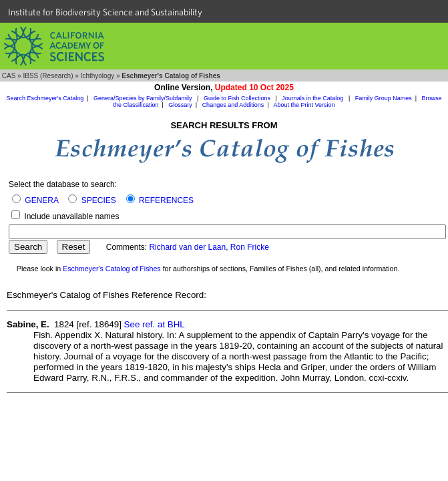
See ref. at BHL (155, 324)
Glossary (180, 105)
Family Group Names (384, 98)
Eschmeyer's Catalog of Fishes (112, 269)
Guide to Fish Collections (238, 98)
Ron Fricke (250, 247)
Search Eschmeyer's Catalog (45, 98)
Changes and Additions (233, 105)
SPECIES (99, 200)
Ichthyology (98, 76)
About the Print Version (304, 105)
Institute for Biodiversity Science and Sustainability (105, 12)
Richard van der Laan (187, 247)
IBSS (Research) (48, 76)
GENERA (41, 200)
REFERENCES (166, 200)
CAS (9, 76)
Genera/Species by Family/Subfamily (144, 98)
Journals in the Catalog (313, 98)
